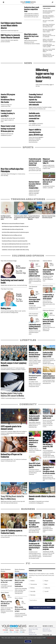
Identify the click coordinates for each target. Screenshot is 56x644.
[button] (54, 203)
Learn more (51, 638)
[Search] (53, 2)
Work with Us (46, 629)
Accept (28, 641)
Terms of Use (33, 635)
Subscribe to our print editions (42, 608)
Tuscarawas (34, 584)
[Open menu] (4, 2)
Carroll (46, 591)
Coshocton (47, 588)
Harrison (33, 595)
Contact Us (32, 633)
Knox (46, 584)
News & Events (47, 631)
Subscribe (50, 600)
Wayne (46, 581)
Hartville (33, 591)
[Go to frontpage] (28, 2)
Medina (33, 588)
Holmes (33, 581)
